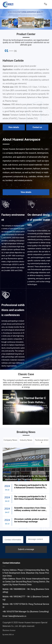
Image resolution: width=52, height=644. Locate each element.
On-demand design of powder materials (39, 220)
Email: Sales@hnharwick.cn (14, 616)
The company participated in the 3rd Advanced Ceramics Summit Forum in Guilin (31, 488)
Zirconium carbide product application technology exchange (30, 520)
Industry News (26, 440)
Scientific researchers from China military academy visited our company (30, 510)
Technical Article (42, 441)
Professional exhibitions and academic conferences (13, 310)
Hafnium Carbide (13, 61)
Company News (10, 440)
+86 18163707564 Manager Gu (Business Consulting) (26, 612)
